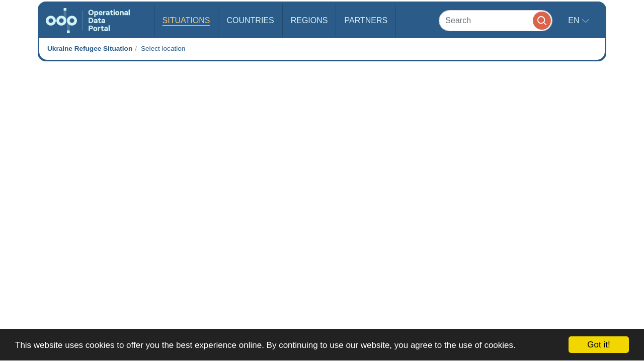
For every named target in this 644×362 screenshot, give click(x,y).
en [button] (575, 20)
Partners (366, 20)
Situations (186, 20)
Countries (250, 20)
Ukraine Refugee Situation (90, 49)
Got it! (598, 345)
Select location (163, 49)
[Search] (496, 20)
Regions (309, 20)
